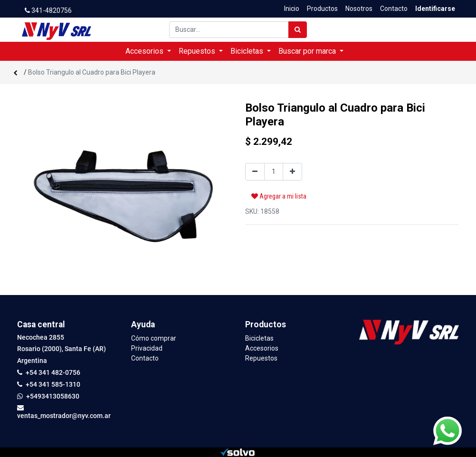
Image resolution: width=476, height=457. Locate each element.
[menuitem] (292, 9)
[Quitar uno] (255, 172)
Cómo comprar (154, 338)
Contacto (145, 358)
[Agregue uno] (292, 172)
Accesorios (262, 348)
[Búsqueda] (298, 30)
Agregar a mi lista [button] (279, 196)
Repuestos (261, 358)
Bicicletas (259, 338)
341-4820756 (48, 10)
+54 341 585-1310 (53, 384)
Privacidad (147, 348)
